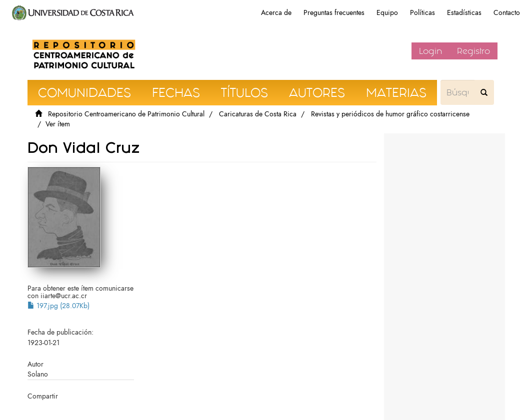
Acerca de (276, 13)
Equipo (387, 13)
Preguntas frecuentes (334, 13)
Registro (473, 51)
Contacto (507, 13)
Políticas (422, 13)
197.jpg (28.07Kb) (58, 306)
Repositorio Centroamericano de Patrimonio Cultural (126, 114)
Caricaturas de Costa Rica (258, 114)
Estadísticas (464, 13)
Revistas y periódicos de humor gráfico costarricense (390, 114)
